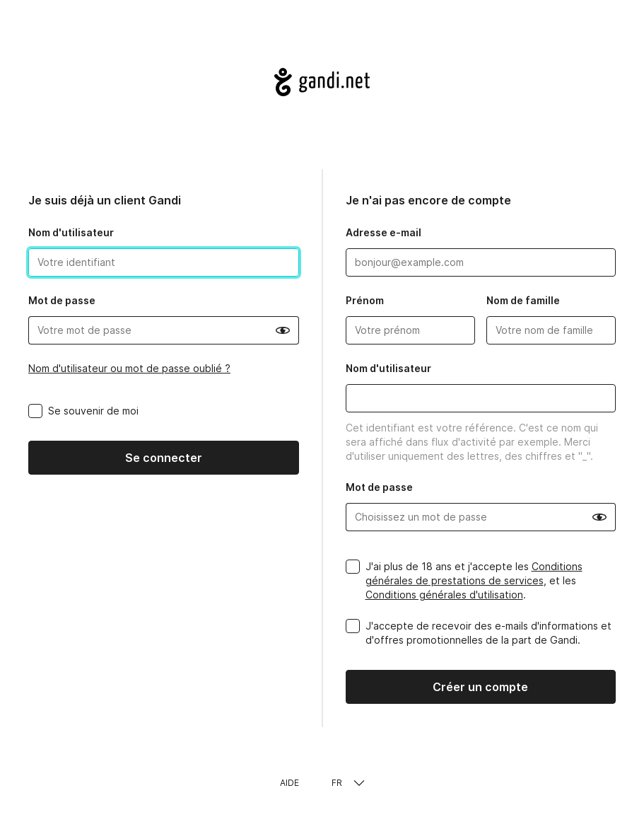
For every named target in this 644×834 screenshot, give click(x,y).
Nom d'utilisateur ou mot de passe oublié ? (129, 368)
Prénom (365, 300)
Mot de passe (62, 300)
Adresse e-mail (384, 232)
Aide (289, 783)
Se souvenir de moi (93, 411)
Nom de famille (523, 300)
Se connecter (164, 458)
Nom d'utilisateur (71, 232)
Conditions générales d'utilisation (444, 595)
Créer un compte (480, 687)
